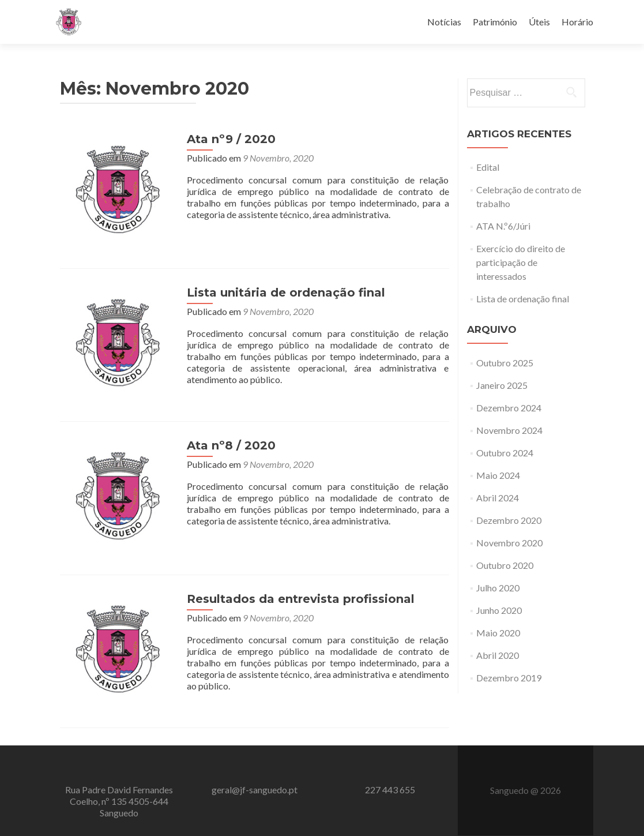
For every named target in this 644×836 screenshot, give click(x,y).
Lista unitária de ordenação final (286, 293)
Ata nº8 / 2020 (231, 445)
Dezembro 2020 (509, 520)
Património (495, 22)
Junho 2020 (499, 610)
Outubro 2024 (505, 453)
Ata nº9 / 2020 (231, 139)
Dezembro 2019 (509, 678)
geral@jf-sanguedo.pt (255, 790)
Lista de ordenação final (523, 299)
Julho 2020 (498, 588)
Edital (488, 167)
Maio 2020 (498, 633)
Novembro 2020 (509, 543)
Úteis (539, 22)
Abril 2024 (498, 498)
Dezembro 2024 (509, 408)
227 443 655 (390, 790)
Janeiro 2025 (502, 385)
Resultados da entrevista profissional (301, 599)
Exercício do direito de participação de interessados (521, 262)
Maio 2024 (498, 475)
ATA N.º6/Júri (503, 226)
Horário (577, 22)
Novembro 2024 (509, 430)
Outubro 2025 (505, 363)
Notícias (444, 22)
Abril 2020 (498, 655)
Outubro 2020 (505, 565)
